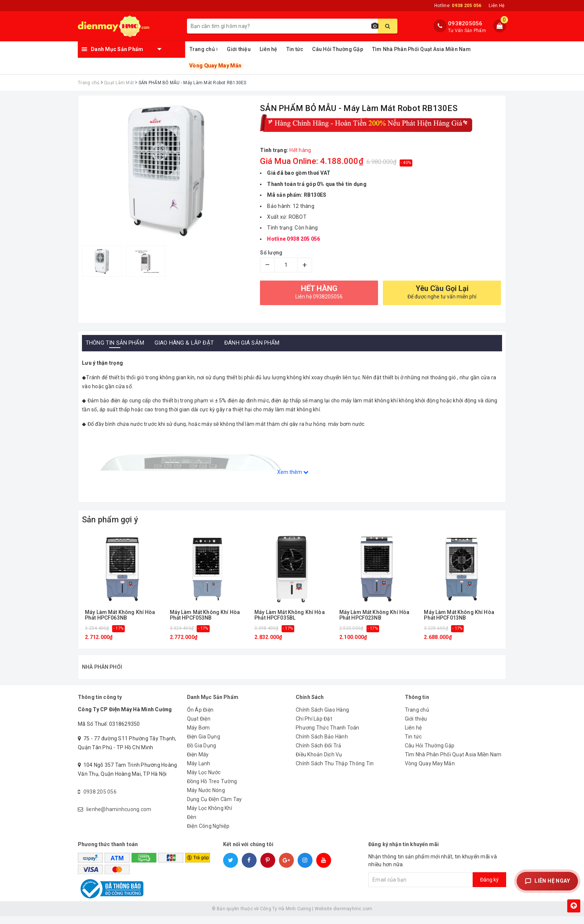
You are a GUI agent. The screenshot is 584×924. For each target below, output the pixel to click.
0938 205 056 (100, 800)
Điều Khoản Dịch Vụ (319, 762)
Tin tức (295, 49)
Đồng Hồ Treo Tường (212, 789)
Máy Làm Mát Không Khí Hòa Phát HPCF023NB (374, 615)
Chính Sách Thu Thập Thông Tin (335, 771)
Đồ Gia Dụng (202, 753)
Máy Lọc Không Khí (210, 816)
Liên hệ (269, 49)
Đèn (192, 825)
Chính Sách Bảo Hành (322, 744)
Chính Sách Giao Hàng (322, 718)
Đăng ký (489, 887)
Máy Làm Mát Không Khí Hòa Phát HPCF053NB (205, 615)
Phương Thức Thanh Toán (328, 735)
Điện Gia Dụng (204, 744)
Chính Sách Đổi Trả (319, 753)
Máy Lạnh (199, 771)
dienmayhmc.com (353, 917)
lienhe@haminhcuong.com (119, 817)
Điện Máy (198, 762)
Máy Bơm (199, 735)
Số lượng (271, 253)
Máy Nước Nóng (206, 798)
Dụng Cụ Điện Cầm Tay (215, 807)
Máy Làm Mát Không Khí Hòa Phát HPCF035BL (290, 615)
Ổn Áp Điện (200, 718)
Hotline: (458, 6)
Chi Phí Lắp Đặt (314, 727)
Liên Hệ (496, 6)
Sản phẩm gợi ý (110, 520)
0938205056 (465, 23)
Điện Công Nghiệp (208, 834)
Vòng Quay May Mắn (215, 66)
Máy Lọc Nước (204, 780)
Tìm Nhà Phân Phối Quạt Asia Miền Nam (421, 49)
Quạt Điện (199, 727)
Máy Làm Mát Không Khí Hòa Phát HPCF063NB (120, 615)
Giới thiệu (239, 49)
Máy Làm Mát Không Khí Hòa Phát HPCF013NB (459, 615)
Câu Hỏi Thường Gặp (338, 49)
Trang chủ (204, 49)
